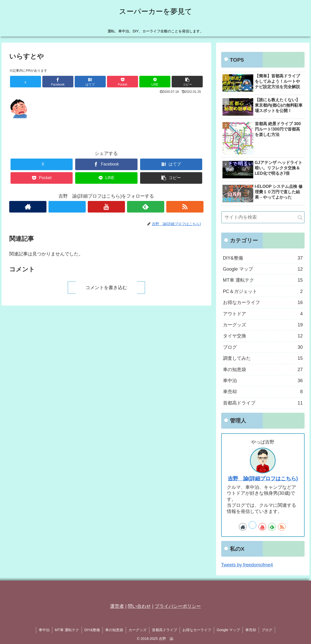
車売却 (251, 630)
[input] (263, 217)
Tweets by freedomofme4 (247, 565)
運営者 (117, 606)
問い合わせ (139, 606)
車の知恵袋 (114, 630)
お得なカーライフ (197, 630)
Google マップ (228, 630)
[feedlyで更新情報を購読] (146, 207)
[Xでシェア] (26, 82)
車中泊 (44, 630)
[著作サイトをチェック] (28, 207)
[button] (187, 82)
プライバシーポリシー (178, 606)
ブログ (267, 630)
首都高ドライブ (164, 630)
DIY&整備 (92, 630)
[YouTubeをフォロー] (106, 207)
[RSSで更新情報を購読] (185, 207)
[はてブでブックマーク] (90, 82)
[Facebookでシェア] (58, 82)
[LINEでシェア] (155, 82)
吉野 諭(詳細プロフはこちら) (263, 479)
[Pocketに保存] (123, 82)
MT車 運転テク (67, 630)
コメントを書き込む (106, 288)
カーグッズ (138, 630)
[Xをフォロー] (67, 207)
